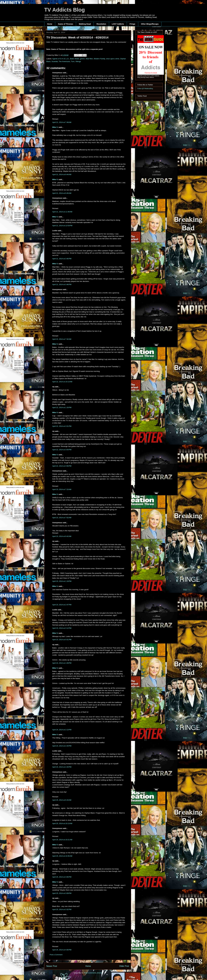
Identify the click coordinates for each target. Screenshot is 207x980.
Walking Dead (85, 24)
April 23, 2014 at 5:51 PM (62, 640)
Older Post (124, 966)
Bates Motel (75, 59)
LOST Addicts (118, 24)
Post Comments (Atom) (93, 973)
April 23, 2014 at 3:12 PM (62, 628)
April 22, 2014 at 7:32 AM (62, 339)
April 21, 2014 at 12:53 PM (62, 226)
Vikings (78, 61)
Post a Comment (56, 955)
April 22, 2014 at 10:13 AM (62, 382)
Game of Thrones (66, 24)
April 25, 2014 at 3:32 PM (62, 909)
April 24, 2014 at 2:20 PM (62, 746)
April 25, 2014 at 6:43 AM (62, 800)
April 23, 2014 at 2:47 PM (62, 605)
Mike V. (55, 127)
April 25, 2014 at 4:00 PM (62, 950)
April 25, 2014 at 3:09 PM (62, 893)
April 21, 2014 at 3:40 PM (62, 259)
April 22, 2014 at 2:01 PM (62, 426)
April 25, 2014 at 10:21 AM (62, 840)
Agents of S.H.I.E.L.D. (61, 59)
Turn (73, 61)
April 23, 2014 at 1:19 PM (62, 581)
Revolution (101, 24)
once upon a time (113, 59)
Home (50, 24)
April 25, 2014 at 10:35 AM (62, 856)
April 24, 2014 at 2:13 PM (62, 730)
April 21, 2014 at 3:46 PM (62, 284)
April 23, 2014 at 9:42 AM (62, 536)
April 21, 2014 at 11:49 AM (62, 212)
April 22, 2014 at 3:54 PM (62, 450)
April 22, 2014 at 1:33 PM (62, 407)
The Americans (64, 61)
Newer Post (52, 966)
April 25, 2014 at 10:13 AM (62, 823)
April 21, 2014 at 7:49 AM (62, 122)
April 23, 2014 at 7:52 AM (62, 518)
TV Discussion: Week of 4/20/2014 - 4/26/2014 (77, 37)
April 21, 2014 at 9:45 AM (62, 193)
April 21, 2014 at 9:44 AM (62, 174)
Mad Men (89, 59)
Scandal (55, 61)
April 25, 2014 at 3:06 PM (62, 877)
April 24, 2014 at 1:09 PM (62, 663)
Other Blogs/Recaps (150, 24)
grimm (82, 59)
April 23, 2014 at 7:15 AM (62, 489)
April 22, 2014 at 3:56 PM (62, 466)
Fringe (132, 24)
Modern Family (99, 59)
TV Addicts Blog (64, 10)
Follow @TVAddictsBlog (145, 89)
